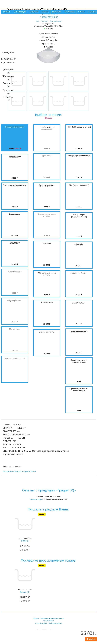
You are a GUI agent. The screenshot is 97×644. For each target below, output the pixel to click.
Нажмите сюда (36, 499)
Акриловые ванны (56, 21)
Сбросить (48, 118)
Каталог (7, 12)
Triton (37, 21)
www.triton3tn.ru (48, 621)
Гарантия (34, 12)
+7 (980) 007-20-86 (49, 17)
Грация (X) (25, 592)
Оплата (45, 12)
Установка (70, 12)
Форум (81, 12)
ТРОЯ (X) (25, 541)
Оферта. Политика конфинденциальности (48, 618)
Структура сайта (41, 623)
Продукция (45, 21)
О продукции (20, 12)
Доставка (56, 12)
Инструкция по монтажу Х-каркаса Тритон (19, 471)
